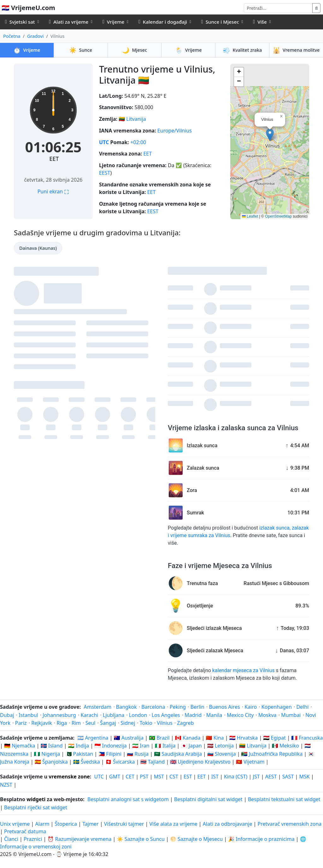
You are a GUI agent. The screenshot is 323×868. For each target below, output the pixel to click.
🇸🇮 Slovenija (222, 754)
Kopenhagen (277, 707)
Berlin (197, 707)
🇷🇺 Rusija (138, 754)
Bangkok (126, 707)
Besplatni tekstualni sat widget (284, 799)
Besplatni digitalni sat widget (208, 799)
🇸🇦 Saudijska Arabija (178, 754)
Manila (214, 715)
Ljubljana (114, 715)
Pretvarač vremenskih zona (290, 824)
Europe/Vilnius (175, 131)
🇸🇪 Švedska (87, 762)
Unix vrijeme (15, 824)
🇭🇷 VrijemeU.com (28, 8)
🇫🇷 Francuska (307, 738)
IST (215, 777)
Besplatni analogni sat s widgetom (128, 799)
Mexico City (240, 715)
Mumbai (291, 715)
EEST (105, 173)
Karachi (89, 715)
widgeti (36, 799)
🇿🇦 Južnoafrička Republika (272, 754)
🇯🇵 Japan (191, 746)
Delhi (302, 707)
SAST (288, 777)
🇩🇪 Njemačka (20, 746)
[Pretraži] (278, 8)
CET (130, 777)
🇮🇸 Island (52, 746)
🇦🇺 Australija (129, 738)
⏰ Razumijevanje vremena (79, 839)
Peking (178, 707)
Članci (11, 839)
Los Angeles (166, 715)
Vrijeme (113, 22)
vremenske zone (69, 777)
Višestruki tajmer (124, 824)
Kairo (251, 707)
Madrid (193, 715)
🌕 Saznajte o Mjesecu (196, 839)
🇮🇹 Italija (165, 746)
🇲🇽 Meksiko (285, 746)
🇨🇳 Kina (215, 738)
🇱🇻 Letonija (220, 746)
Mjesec (135, 50)
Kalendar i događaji (163, 22)
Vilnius (164, 723)
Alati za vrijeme (69, 22)
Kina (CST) (236, 777)
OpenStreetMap (278, 216)
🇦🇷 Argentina (93, 738)
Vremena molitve (296, 50)
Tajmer (90, 824)
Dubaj (7, 715)
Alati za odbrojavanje (228, 824)
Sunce (81, 50)
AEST (271, 777)
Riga (62, 723)
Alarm (42, 824)
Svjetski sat (20, 22)
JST (256, 777)
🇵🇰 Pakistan (79, 754)
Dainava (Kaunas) (38, 248)
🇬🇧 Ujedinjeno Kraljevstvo (200, 762)
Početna (12, 36)
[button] (270, 135)
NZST (6, 785)
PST (144, 777)
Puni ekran (53, 191)
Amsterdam (97, 707)
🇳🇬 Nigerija (47, 754)
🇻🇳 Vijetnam (250, 762)
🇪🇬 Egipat (274, 738)
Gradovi (35, 36)
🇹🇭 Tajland (153, 762)
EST (188, 777)
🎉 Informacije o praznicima (261, 839)
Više (260, 22)
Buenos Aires (225, 707)
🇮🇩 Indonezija (110, 746)
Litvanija (136, 119)
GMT (115, 777)
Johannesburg (59, 715)
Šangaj (108, 723)
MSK (305, 777)
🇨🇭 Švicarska (120, 762)
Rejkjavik (42, 723)
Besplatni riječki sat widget (36, 807)
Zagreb (185, 723)
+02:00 (138, 142)
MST (159, 777)
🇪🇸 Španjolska (51, 762)
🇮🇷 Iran (141, 746)
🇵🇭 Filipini (110, 754)
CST (174, 777)
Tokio (146, 723)
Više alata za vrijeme (174, 824)
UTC (104, 142)
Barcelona (153, 707)
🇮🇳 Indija (79, 746)
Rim (76, 723)
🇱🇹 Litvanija (253, 746)
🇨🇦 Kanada (188, 738)
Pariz (21, 723)
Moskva (267, 715)
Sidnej (128, 723)
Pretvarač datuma (25, 831)
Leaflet (250, 216)
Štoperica (66, 824)
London (138, 715)
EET (54, 159)
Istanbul (28, 715)
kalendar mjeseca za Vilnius (244, 670)
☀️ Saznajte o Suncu (141, 839)
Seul (91, 723)
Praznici (33, 839)
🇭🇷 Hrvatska (244, 738)
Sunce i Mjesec (220, 22)
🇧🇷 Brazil (159, 738)
